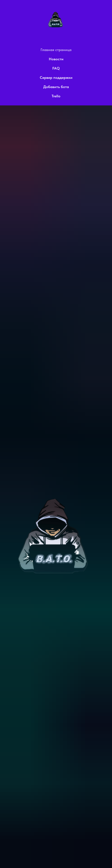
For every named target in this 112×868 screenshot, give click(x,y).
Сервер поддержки (56, 78)
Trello (56, 96)
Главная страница (56, 50)
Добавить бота (56, 87)
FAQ (56, 68)
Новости (56, 59)
